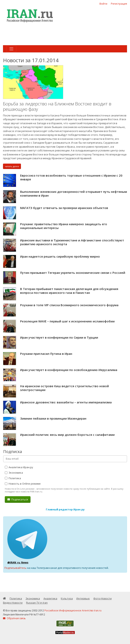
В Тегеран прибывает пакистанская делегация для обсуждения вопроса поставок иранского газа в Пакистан (69, 291)
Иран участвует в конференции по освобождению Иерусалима (69, 370)
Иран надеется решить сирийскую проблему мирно (60, 256)
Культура (67, 598)
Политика (13, 478)
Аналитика (50, 598)
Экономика (14, 473)
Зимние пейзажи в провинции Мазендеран (53, 418)
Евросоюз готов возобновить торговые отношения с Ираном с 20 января (71, 177)
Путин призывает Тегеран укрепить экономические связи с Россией (73, 273)
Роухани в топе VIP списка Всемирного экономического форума (69, 305)
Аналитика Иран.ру (19, 467)
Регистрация (119, 4)
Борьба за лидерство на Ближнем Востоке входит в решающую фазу (57, 106)
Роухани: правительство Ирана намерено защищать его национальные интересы (64, 226)
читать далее (12, 166)
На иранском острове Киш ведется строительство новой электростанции (65, 388)
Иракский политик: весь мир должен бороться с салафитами (67, 435)
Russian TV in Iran (37, 603)
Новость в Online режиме (23, 484)
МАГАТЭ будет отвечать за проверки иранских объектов (64, 208)
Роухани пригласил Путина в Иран (46, 354)
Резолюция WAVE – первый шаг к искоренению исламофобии (67, 321)
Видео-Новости (13, 603)
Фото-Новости (102, 598)
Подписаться (18, 499)
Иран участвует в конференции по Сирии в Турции (59, 337)
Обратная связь (14, 618)
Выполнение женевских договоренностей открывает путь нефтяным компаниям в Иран (74, 194)
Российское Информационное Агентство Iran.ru (73, 610)
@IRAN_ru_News (18, 562)
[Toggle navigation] (11, 49)
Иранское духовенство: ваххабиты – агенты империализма (66, 402)
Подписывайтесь (15, 568)
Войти (103, 4)
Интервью (83, 598)
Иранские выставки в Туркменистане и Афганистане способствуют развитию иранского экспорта (72, 242)
